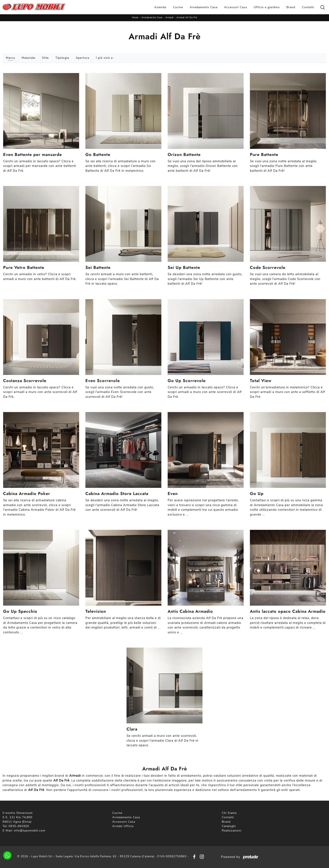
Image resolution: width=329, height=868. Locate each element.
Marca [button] (10, 58)
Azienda (160, 7)
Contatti (308, 7)
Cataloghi (229, 826)
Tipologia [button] (62, 58)
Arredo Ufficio (123, 826)
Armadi (169, 18)
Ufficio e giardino (267, 7)
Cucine (178, 7)
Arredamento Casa (204, 7)
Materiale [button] (28, 58)
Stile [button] (45, 58)
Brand (291, 7)
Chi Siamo (229, 813)
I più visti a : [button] (105, 58)
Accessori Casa (236, 7)
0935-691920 (19, 826)
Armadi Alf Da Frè (187, 18)
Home (135, 18)
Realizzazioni (232, 831)
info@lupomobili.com (30, 831)
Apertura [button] (82, 58)
